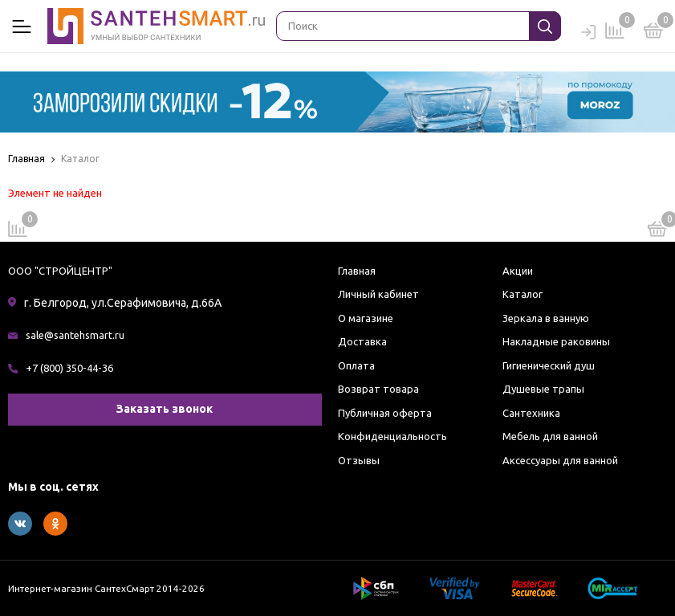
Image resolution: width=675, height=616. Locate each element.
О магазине (366, 318)
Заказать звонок (165, 409)
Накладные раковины (556, 341)
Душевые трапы (543, 389)
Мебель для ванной (550, 436)
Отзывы (359, 460)
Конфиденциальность (392, 436)
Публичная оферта (385, 413)
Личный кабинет (378, 294)
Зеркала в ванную (546, 318)
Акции (518, 271)
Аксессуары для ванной (560, 460)
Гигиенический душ (549, 365)
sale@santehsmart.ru (75, 335)
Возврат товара (378, 389)
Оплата (356, 365)
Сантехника (531, 413)
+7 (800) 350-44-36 (69, 368)
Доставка (362, 341)
